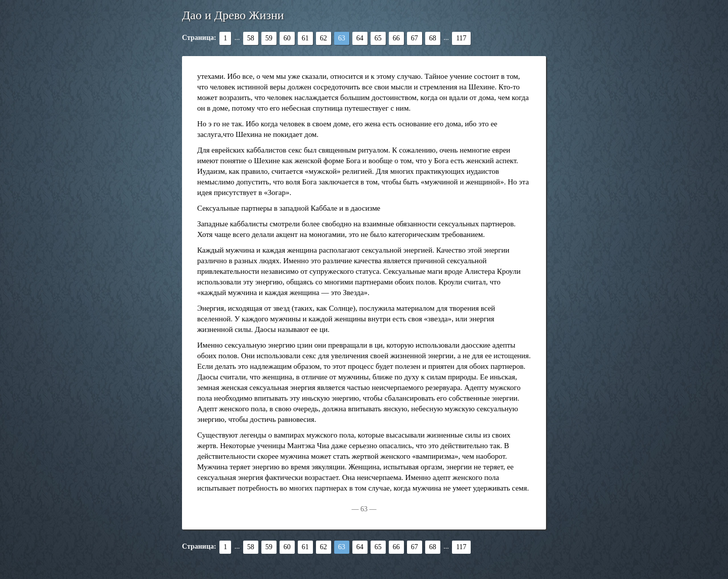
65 (378, 38)
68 (433, 38)
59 (269, 38)
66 (396, 38)
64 (360, 38)
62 (324, 38)
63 (342, 38)
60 (287, 38)
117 (461, 38)
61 (305, 38)
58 (251, 38)
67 (415, 38)
